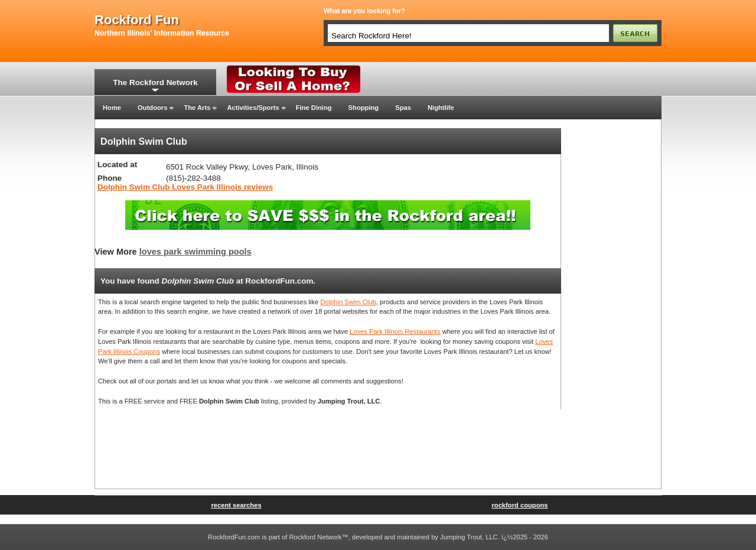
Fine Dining (314, 108)
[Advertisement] (611, 305)
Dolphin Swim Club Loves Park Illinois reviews (185, 187)
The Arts (197, 108)
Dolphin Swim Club (348, 302)
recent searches (236, 505)
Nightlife (441, 108)
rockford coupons (519, 505)
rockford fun (137, 20)
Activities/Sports (253, 108)
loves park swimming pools (195, 252)
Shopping (364, 108)
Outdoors (152, 108)
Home (112, 108)
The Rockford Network (155, 82)
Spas (403, 108)
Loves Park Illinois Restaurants (395, 331)
